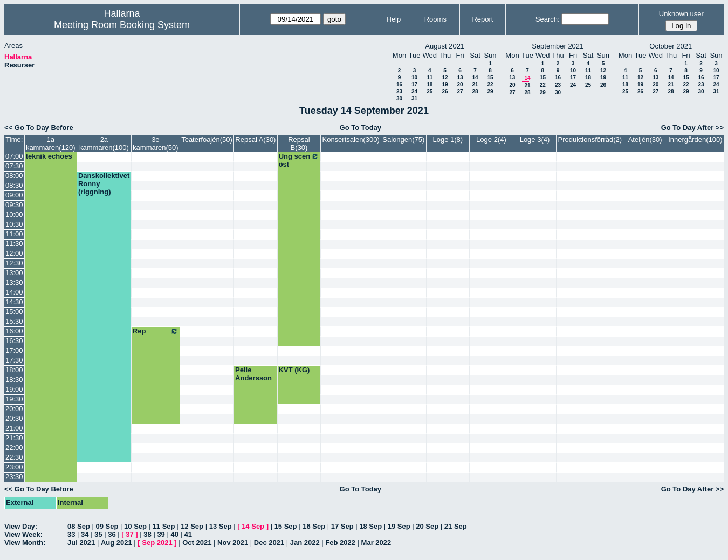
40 (174, 534)
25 (430, 91)
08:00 (14, 176)
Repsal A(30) (255, 139)
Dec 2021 (269, 542)
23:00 (14, 467)
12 (445, 77)
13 (460, 77)
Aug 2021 (116, 542)
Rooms (435, 19)
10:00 (14, 214)
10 (414, 77)
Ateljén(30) (645, 139)
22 (490, 84)
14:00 (14, 292)
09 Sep (107, 526)
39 (161, 534)
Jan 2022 (305, 542)
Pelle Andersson (253, 374)
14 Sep (253, 526)
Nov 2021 (233, 542)
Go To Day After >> (692, 128)
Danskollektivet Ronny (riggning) (104, 184)
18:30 (14, 380)
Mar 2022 (376, 542)
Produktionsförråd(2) (590, 139)
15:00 (14, 312)
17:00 (14, 350)
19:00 (14, 389)
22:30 (14, 457)
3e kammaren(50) (156, 144)
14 (475, 77)
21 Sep (456, 526)
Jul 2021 (81, 542)
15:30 (14, 321)
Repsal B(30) (299, 144)
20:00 (14, 409)
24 (414, 91)
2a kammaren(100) (104, 144)
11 (430, 77)
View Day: (21, 526)
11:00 (14, 234)
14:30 (14, 302)
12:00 (14, 253)
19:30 (14, 399)
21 (475, 84)
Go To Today (361, 128)
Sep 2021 (157, 542)
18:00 (14, 370)
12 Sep (192, 526)
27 (460, 91)
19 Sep (399, 526)
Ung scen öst (299, 160)
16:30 (14, 341)
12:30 (14, 263)
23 (399, 91)
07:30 (14, 166)
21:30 (14, 438)
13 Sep (221, 526)
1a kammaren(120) (51, 144)
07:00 (14, 156)
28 (475, 91)
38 (147, 534)
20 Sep (427, 526)
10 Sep (135, 526)
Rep (156, 331)
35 (98, 534)
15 (490, 77)
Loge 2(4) (491, 139)
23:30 (14, 477)
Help (394, 19)
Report (482, 19)
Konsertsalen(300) (351, 139)
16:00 (14, 331)
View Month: (25, 542)
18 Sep (370, 526)
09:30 (14, 205)
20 (460, 84)
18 (430, 84)
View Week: (23, 534)
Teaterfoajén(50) (207, 139)
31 (414, 98)
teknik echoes (49, 156)
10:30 (14, 224)
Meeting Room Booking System (122, 25)
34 (85, 534)
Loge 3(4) (535, 139)
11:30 (14, 244)
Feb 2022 (340, 542)
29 (490, 91)
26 (445, 91)
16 (399, 84)
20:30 (14, 418)
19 (445, 84)
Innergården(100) (695, 139)
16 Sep (314, 526)
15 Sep (286, 526)
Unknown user (681, 14)
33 (71, 534)
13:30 (14, 282)
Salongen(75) (403, 139)
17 (414, 84)
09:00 (14, 195)
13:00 (14, 273)
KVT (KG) (294, 370)
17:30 (14, 360)
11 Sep (164, 526)
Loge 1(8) (448, 139)
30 (399, 98)
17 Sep (342, 526)
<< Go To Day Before (39, 128)
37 (129, 534)
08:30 (14, 185)
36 (112, 534)
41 (188, 534)
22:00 (14, 448)
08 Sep (79, 526)
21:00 (14, 428)
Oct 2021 (197, 542)
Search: (548, 19)
